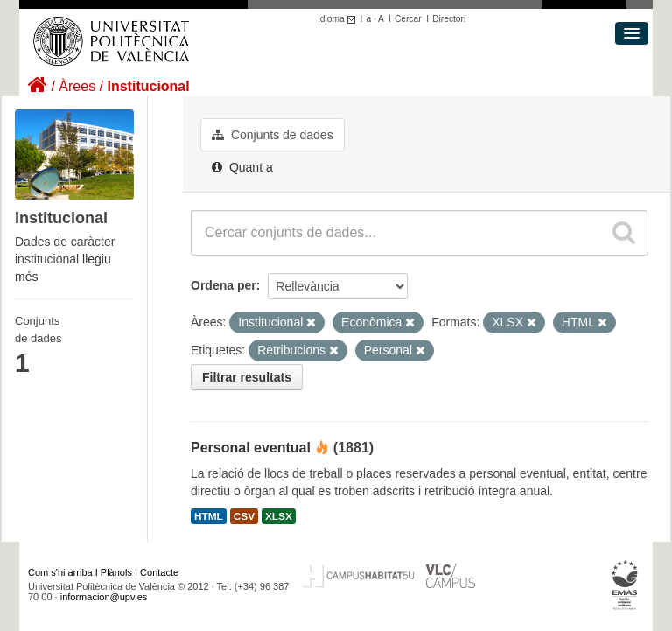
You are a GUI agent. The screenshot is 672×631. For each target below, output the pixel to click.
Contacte (159, 572)
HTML (209, 516)
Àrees (77, 86)
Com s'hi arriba (60, 572)
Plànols (116, 572)
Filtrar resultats (247, 377)
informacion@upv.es (104, 597)
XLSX (279, 516)
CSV (244, 516)
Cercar (408, 19)
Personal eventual (251, 448)
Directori (449, 19)
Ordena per (224, 285)
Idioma (339, 19)
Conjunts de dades (273, 135)
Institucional (148, 86)
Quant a (242, 167)
